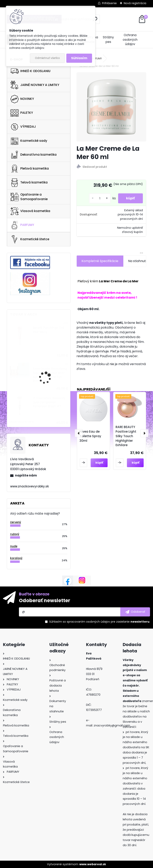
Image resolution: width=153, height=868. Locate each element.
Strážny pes (108, 40)
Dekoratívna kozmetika (33, 155)
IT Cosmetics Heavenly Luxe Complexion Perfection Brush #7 (49, 402)
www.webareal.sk (93, 864)
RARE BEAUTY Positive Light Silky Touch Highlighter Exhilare (126, 436)
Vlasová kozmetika (30, 211)
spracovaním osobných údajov (88, 622)
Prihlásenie (109, 3)
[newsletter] (135, 612)
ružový (15, 534)
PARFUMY (22, 225)
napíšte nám (26, 475)
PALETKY (22, 113)
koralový (16, 558)
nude (14, 546)
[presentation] (79, 433)
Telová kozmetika (29, 183)
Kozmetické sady (29, 141)
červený (16, 522)
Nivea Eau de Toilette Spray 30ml (90, 436)
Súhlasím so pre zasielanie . (100, 622)
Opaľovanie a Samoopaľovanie (29, 197)
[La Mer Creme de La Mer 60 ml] (111, 107)
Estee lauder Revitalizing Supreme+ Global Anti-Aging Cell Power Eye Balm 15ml (50, 375)
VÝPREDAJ (23, 127)
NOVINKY (22, 99)
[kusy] (100, 198)
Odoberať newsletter (45, 600)
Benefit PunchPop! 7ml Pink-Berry (49, 330)
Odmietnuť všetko (47, 58)
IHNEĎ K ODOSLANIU (30, 71)
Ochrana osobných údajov (130, 40)
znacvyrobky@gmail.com (112, 725)
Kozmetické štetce (30, 239)
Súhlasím (79, 58)
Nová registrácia (135, 3)
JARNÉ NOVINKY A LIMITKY (35, 85)
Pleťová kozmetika (30, 169)
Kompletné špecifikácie (100, 261)
